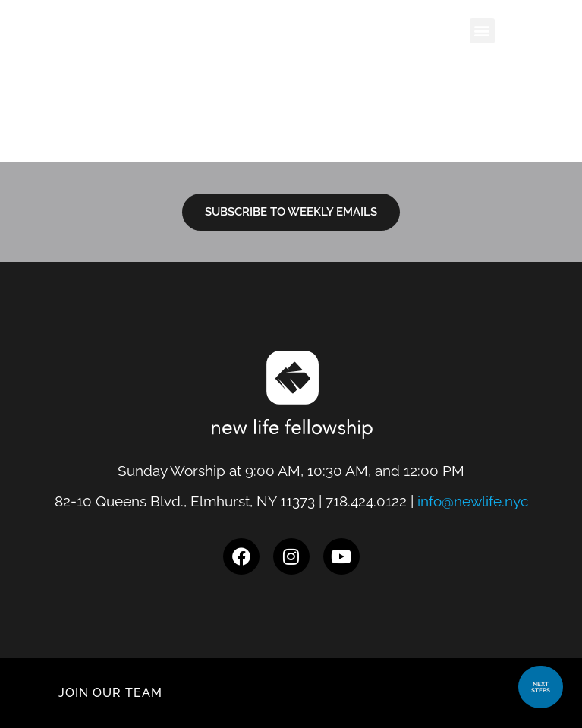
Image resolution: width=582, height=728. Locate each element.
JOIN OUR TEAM (110, 693)
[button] (482, 31)
